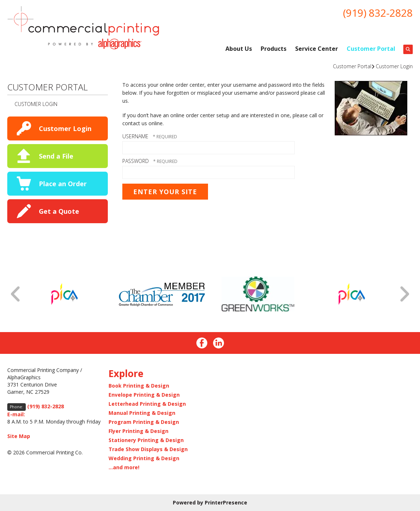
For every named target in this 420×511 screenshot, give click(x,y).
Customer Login (394, 66)
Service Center (317, 49)
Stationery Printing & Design (146, 440)
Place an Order (63, 184)
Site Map (19, 436)
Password (136, 161)
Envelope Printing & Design (144, 395)
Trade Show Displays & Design (148, 449)
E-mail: (16, 414)
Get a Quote (59, 211)
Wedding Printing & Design (144, 458)
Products (274, 49)
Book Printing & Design (139, 386)
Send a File (56, 156)
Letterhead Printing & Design (147, 404)
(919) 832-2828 (378, 13)
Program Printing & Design (144, 422)
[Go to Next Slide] (404, 294)
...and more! (124, 467)
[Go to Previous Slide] (16, 294)
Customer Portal (371, 49)
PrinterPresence (226, 502)
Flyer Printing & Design (138, 431)
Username (135, 136)
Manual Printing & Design (142, 413)
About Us (239, 49)
